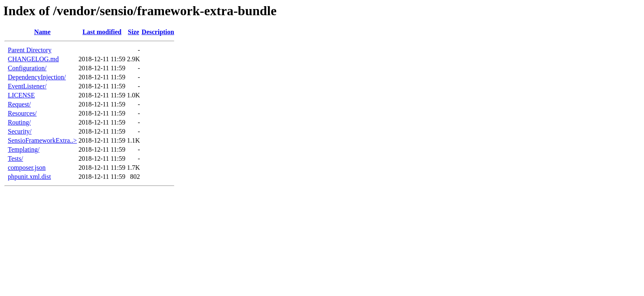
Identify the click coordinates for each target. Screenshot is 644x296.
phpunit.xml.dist (29, 177)
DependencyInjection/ (37, 77)
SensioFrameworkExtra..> (42, 140)
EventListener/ (27, 86)
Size (134, 32)
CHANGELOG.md (33, 59)
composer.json (27, 168)
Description (158, 32)
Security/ (20, 131)
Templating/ (24, 149)
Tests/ (15, 158)
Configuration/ (27, 68)
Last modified (102, 32)
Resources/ (22, 113)
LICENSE (21, 95)
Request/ (19, 104)
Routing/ (19, 122)
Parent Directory (30, 50)
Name (42, 32)
